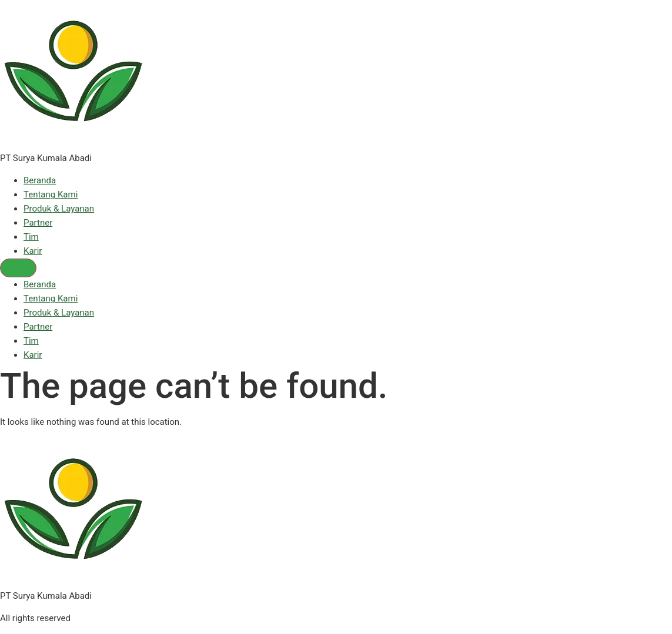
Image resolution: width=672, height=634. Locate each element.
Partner (38, 223)
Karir (33, 251)
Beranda (40, 180)
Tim (31, 237)
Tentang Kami (51, 194)
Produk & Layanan (59, 209)
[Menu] (18, 268)
